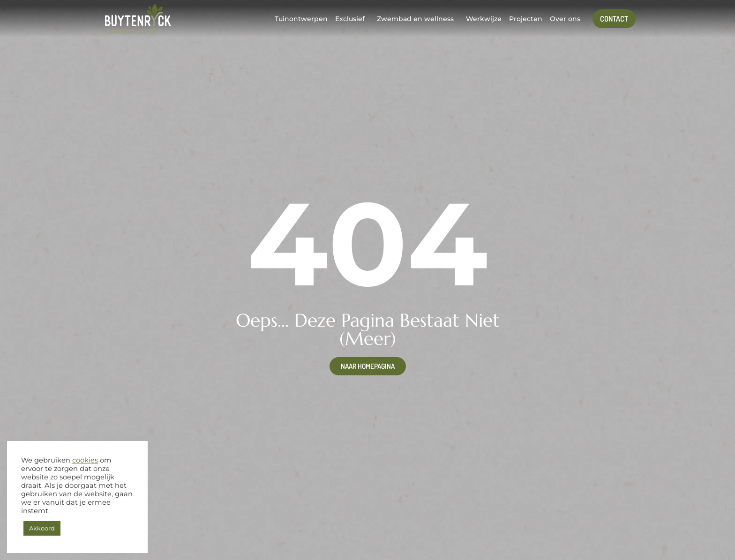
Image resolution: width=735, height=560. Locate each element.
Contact (614, 19)
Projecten (526, 19)
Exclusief (350, 19)
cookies (85, 460)
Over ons (565, 19)
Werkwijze (484, 19)
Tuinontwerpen (301, 19)
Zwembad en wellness (415, 19)
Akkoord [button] (42, 528)
